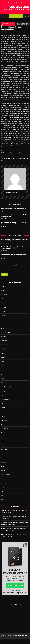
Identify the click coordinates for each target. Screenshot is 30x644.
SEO (2, 441)
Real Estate (4, 437)
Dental (3, 328)
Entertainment (5, 345)
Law (2, 403)
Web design (4, 470)
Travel (3, 466)
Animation (4, 286)
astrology (3, 299)
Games (3, 366)
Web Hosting (4, 479)
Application (4, 295)
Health (3, 378)
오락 (2, 500)
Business (3, 320)
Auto (2, 303)
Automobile (4, 307)
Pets (2, 424)
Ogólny (3, 416)
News (3, 412)
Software (3, 454)
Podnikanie (4, 433)
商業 (2, 496)
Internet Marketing (6, 399)
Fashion (3, 349)
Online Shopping (5, 420)
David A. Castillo (14, 32)
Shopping (4, 445)
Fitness (3, 357)
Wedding (3, 483)
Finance (3, 353)
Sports (3, 458)
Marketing (4, 408)
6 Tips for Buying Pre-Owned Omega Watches (13, 209)
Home (3, 383)
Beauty (3, 311)
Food (2, 362)
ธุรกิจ (2, 487)
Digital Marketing (5, 332)
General (3, 370)
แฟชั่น (3, 491)
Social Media (4, 449)
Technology (4, 462)
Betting (3, 316)
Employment (4, 341)
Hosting (3, 391)
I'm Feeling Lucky (16, 16)
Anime (3, 290)
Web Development (6, 475)
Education (4, 337)
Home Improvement (6, 387)
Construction (4, 324)
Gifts (2, 374)
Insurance (4, 395)
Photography (4, 429)
